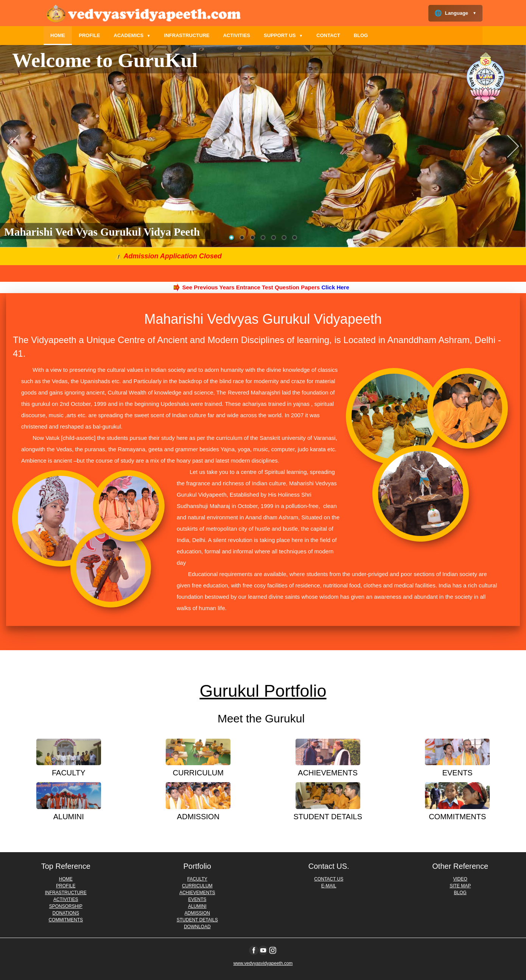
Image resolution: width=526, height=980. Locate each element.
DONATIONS (66, 913)
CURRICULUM (197, 886)
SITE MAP (460, 886)
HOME (58, 35)
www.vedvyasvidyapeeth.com (263, 963)
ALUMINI (197, 906)
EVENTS (197, 899)
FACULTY (197, 879)
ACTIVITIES (237, 35)
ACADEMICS (132, 35)
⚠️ (166, 256)
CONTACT (328, 35)
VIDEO (460, 879)
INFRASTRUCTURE (187, 35)
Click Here (335, 287)
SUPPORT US (283, 35)
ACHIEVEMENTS (197, 893)
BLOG (361, 35)
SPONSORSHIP (66, 906)
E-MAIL (329, 886)
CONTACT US (329, 879)
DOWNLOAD (197, 927)
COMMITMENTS (66, 920)
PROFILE (89, 35)
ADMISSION (197, 913)
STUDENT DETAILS (197, 920)
